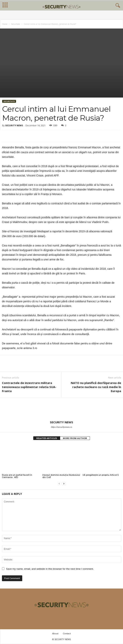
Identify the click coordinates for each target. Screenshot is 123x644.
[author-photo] (62, 409)
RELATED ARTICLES (47, 438)
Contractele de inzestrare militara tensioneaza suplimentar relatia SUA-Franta (29, 387)
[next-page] (64, 484)
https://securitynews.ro (61, 427)
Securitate (16, 24)
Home (5, 24)
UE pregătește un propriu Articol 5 (101, 475)
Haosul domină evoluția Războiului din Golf (61, 476)
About (55, 633)
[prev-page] (59, 484)
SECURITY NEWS (14, 125)
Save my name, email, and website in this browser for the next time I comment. (50, 569)
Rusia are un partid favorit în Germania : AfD (17, 476)
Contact (67, 633)
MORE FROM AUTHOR (75, 438)
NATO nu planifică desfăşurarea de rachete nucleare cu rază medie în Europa (96, 387)
